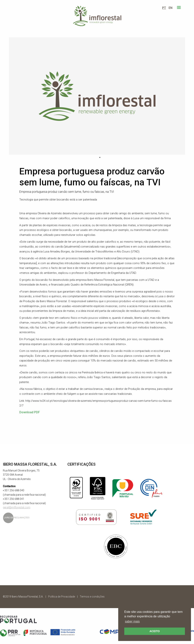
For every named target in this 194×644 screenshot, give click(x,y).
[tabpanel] (97, 96)
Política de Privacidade (62, 597)
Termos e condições (92, 597)
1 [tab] (100, 157)
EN (171, 8)
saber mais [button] (132, 621)
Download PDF (30, 412)
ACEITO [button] (155, 631)
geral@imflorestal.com (17, 507)
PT (164, 8)
